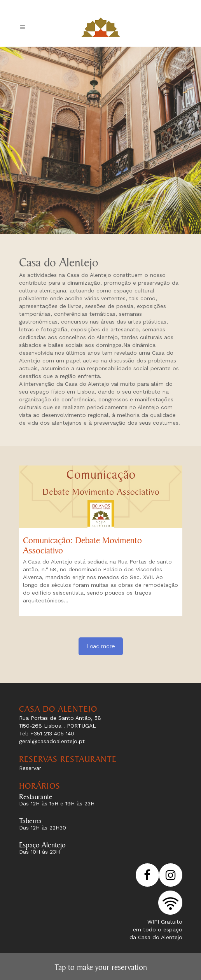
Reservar (30, 768)
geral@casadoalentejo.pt (52, 741)
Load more (101, 646)
